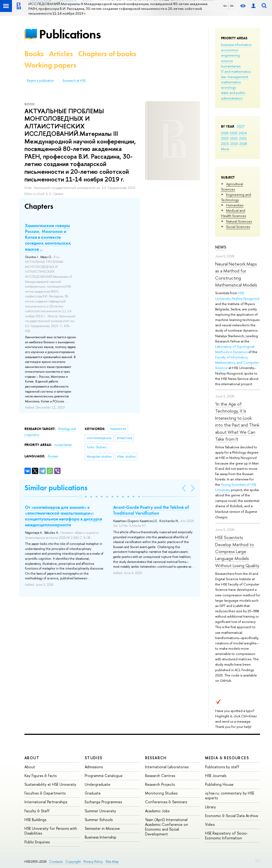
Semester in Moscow (102, 828)
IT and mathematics (236, 71)
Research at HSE (74, 81)
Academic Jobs (157, 811)
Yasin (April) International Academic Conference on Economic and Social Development (167, 827)
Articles (61, 54)
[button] (80, 497)
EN (232, 6)
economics (229, 50)
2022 (234, 138)
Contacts (56, 862)
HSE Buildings (35, 820)
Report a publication (40, 81)
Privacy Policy (93, 862)
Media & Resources (227, 758)
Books (34, 54)
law (224, 77)
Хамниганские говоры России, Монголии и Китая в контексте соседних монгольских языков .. (48, 237)
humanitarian (231, 66)
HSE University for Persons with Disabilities (51, 831)
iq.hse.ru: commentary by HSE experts (230, 795)
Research (156, 758)
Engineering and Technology (236, 197)
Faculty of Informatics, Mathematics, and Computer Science (237, 362)
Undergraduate (97, 784)
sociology (228, 87)
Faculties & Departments (45, 793)
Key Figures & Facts (41, 776)
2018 (243, 144)
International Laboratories (167, 767)
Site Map (112, 862)
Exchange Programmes (103, 802)
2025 (234, 133)
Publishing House (219, 784)
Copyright (73, 862)
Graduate (93, 793)
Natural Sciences (239, 221)
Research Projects (160, 784)
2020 (225, 144)
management (238, 77)
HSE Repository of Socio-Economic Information (226, 836)
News (221, 247)
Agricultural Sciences (232, 186)
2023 (225, 138)
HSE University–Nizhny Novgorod (237, 296)
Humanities (235, 205)
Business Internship (101, 837)
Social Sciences (238, 227)
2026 (225, 133)
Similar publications (56, 488)
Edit (258, 860)
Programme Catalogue (104, 776)
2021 (243, 138)
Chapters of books (107, 54)
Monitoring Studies (161, 793)
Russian (53, 456)
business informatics (236, 45)
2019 (234, 144)
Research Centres (160, 776)
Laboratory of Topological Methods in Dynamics (235, 349)
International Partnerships (46, 802)
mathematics (231, 82)
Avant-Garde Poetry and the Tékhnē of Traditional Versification (151, 510)
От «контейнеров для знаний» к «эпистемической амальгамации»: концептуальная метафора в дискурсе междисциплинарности (64, 516)
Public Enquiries (37, 842)
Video (210, 824)
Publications (70, 34)
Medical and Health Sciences (233, 213)
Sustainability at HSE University (50, 784)
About (32, 758)
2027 (241, 126)
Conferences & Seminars (166, 802)
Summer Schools (99, 820)
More (225, 149)
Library (211, 807)
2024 (243, 133)
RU (225, 6)
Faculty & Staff (37, 811)
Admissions (94, 767)
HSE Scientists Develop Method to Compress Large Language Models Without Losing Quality (237, 551)
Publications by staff (222, 767)
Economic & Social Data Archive (232, 816)
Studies (94, 758)
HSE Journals (216, 776)
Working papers (50, 65)
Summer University (100, 811)
